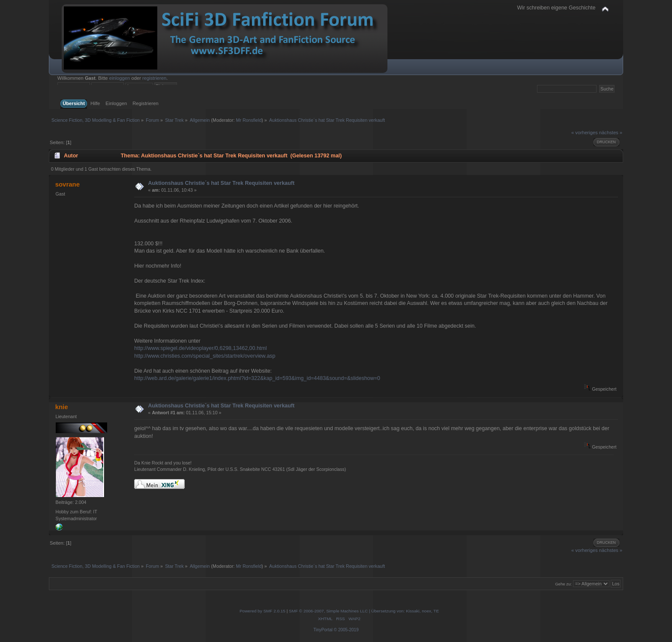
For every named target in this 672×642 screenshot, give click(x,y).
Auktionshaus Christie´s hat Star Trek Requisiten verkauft (222, 183)
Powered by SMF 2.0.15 (262, 611)
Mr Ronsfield (249, 120)
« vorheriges (585, 133)
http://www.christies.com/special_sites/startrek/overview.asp (205, 356)
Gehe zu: (563, 584)
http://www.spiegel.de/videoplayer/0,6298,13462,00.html (200, 348)
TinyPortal (323, 630)
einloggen (120, 78)
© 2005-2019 (346, 630)
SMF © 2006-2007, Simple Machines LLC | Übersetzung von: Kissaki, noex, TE (364, 611)
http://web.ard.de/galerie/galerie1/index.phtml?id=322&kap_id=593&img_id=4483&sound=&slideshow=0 (257, 378)
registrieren (154, 78)
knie (62, 407)
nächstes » (611, 133)
